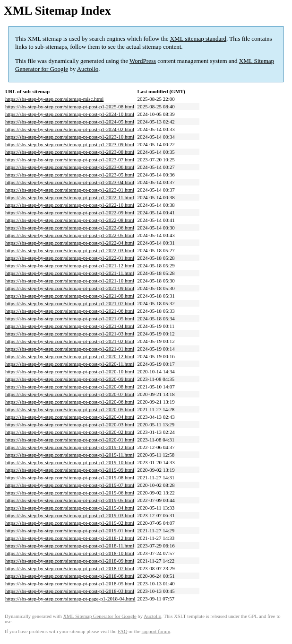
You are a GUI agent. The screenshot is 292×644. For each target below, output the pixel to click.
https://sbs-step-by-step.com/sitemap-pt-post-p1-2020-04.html (70, 417)
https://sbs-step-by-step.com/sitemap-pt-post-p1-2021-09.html (70, 288)
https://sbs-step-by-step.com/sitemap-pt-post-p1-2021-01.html (70, 349)
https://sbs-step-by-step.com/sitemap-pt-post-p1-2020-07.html (70, 394)
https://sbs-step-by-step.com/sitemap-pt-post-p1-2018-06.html (70, 576)
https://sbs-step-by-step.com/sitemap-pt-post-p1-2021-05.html (70, 318)
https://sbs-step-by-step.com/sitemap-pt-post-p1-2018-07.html (70, 568)
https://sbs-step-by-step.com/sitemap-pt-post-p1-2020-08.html (70, 387)
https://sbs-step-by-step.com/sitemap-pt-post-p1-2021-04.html (70, 326)
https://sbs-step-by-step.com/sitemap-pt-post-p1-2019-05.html (70, 500)
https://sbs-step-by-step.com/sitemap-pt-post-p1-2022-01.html (70, 258)
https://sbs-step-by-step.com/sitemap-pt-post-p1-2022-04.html (70, 243)
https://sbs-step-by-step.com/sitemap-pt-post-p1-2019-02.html (70, 523)
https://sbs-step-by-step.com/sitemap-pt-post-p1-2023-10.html (70, 137)
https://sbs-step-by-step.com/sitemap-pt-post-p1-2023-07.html (70, 159)
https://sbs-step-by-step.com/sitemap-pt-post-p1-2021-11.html (70, 273)
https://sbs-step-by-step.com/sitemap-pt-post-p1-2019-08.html (70, 477)
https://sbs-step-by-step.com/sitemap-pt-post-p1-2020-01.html (70, 440)
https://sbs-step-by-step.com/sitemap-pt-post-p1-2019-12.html (70, 447)
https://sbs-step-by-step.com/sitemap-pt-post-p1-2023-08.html (70, 152)
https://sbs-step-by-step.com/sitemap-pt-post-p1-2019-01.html (70, 530)
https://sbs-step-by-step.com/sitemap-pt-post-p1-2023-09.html (70, 144)
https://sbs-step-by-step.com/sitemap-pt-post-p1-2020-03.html (70, 424)
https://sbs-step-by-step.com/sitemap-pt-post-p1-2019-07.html (70, 485)
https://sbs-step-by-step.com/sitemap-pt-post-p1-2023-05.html (70, 175)
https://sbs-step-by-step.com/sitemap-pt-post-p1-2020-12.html (70, 356)
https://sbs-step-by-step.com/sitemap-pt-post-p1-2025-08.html (70, 106)
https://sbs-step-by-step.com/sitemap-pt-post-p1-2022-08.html (70, 220)
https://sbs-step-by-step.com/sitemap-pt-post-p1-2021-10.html (70, 281)
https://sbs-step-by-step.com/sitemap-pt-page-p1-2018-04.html (70, 599)
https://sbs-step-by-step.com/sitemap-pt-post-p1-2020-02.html (70, 432)
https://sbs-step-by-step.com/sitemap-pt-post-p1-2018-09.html (70, 561)
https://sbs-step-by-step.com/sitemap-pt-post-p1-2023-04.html (70, 182)
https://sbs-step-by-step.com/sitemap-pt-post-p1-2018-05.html (70, 583)
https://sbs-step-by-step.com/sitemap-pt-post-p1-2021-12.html (70, 265)
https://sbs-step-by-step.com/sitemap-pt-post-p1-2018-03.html (70, 591)
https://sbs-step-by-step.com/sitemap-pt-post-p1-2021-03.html (70, 334)
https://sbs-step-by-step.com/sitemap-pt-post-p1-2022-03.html (70, 250)
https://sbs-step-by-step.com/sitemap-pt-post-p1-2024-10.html (70, 114)
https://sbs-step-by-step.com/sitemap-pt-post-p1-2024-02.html (70, 129)
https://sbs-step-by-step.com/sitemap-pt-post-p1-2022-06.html (70, 228)
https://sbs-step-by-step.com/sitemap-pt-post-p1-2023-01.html (70, 190)
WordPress (143, 61)
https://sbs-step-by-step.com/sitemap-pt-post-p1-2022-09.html (70, 212)
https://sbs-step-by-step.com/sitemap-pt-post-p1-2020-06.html (70, 402)
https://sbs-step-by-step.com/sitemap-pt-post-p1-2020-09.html (70, 379)
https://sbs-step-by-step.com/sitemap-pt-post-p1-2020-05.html (70, 409)
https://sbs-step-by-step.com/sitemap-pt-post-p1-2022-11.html (70, 197)
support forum (156, 631)
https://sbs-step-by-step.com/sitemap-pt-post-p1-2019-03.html (70, 515)
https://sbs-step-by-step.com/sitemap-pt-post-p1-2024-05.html (70, 122)
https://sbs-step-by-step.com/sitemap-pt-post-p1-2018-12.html (70, 538)
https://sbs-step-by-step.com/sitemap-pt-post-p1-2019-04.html (70, 508)
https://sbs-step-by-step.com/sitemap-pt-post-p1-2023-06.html (70, 167)
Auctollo (88, 69)
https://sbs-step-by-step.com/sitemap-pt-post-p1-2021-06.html (70, 311)
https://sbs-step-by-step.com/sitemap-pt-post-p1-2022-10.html (70, 205)
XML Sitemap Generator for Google (99, 616)
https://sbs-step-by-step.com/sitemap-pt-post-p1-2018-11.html (70, 546)
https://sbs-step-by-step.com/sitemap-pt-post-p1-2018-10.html (70, 553)
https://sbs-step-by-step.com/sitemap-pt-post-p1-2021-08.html (70, 296)
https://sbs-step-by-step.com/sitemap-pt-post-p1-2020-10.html (70, 371)
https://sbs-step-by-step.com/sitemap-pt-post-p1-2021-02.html (70, 341)
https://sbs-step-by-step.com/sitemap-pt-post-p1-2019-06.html (70, 493)
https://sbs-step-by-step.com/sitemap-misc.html (54, 99)
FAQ (123, 631)
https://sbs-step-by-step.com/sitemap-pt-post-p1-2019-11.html (70, 455)
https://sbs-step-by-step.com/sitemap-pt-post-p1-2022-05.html (70, 235)
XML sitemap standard (198, 39)
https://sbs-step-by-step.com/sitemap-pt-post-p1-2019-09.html (70, 470)
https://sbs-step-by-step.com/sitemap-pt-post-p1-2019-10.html (70, 462)
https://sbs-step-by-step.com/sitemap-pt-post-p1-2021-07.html (70, 303)
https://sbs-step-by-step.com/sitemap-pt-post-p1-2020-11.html (70, 364)
